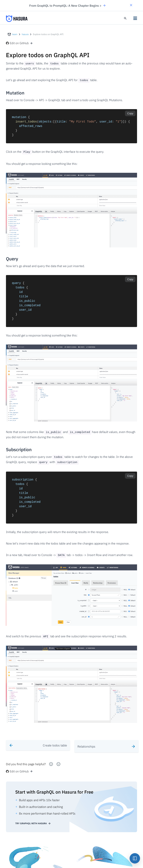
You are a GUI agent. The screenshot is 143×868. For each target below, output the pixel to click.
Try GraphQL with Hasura (33, 818)
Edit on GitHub (19, 43)
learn (15, 34)
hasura (25, 34)
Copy (130, 113)
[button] (131, 5)
